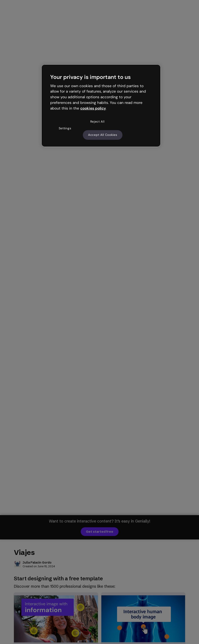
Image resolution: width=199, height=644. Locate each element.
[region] (101, 106)
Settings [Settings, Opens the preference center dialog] (65, 128)
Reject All (97, 121)
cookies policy (93, 108)
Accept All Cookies (103, 135)
